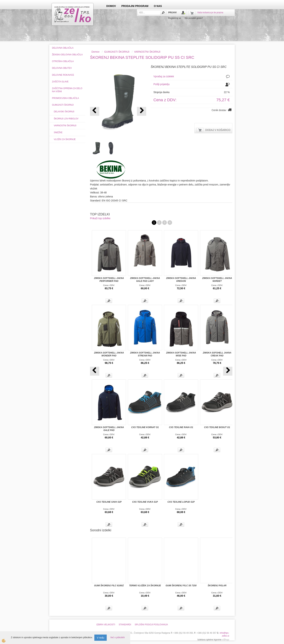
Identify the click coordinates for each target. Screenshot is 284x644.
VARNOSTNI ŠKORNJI (65, 126)
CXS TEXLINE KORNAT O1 (145, 427)
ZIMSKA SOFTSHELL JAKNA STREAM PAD (145, 354)
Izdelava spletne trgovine (209, 640)
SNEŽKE (58, 132)
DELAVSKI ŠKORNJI (64, 112)
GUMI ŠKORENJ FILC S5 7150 (181, 586)
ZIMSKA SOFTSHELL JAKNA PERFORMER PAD (109, 280)
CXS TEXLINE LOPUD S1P (181, 502)
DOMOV (111, 6)
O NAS (158, 6)
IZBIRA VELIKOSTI (106, 625)
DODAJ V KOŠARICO (218, 130)
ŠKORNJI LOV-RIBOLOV (66, 119)
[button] (142, 111)
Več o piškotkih (118, 637)
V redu (100, 638)
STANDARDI (125, 625)
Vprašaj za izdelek (164, 76)
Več (109, 301)
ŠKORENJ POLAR (217, 586)
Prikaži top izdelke (100, 218)
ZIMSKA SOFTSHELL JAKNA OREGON (181, 280)
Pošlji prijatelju (161, 84)
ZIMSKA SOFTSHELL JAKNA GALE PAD (109, 429)
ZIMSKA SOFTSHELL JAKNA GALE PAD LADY (145, 280)
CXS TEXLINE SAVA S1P (109, 502)
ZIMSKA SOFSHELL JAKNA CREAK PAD (217, 354)
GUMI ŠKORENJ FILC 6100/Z (109, 586)
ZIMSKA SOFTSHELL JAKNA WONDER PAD (109, 354)
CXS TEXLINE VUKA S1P (145, 502)
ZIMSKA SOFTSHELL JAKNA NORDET (217, 280)
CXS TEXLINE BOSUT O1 (217, 427)
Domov (95, 52)
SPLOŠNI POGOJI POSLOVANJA (151, 625)
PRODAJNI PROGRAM (135, 6)
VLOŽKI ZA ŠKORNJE (65, 139)
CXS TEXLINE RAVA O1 (181, 427)
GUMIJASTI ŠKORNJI (117, 52)
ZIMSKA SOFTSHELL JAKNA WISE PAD (181, 354)
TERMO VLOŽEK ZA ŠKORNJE (145, 586)
